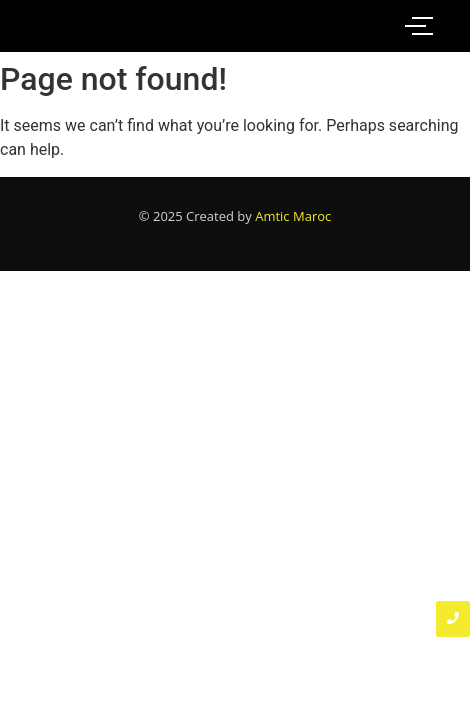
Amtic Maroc (293, 216)
